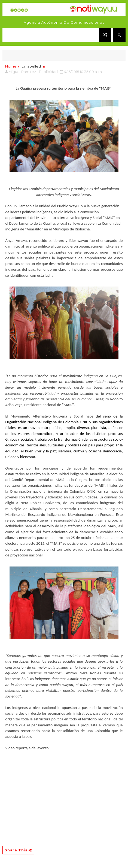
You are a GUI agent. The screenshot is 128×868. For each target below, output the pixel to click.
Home (11, 66)
